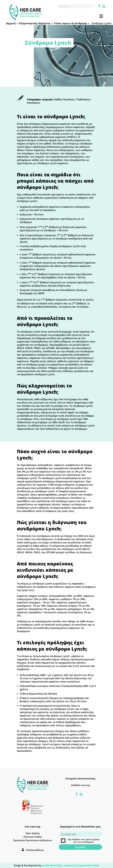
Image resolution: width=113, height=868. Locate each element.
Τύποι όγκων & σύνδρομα (70, 23)
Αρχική (11, 23)
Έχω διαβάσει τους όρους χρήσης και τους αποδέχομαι (80, 841)
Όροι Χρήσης (33, 833)
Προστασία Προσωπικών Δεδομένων (33, 840)
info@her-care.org (80, 785)
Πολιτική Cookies (33, 837)
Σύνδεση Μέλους (35, 850)
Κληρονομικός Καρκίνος (35, 23)
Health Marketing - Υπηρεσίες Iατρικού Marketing (70, 865)
